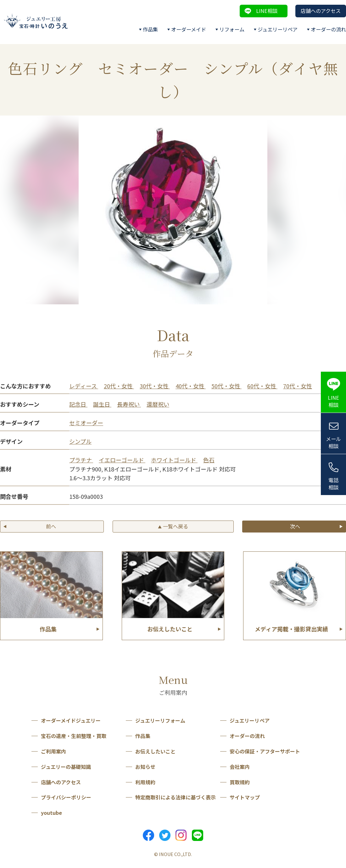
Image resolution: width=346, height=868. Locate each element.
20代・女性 (119, 386)
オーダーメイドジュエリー (71, 720)
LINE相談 (267, 11)
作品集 (150, 29)
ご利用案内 (53, 751)
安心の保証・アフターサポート (265, 751)
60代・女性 (262, 386)
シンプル (80, 441)
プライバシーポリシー (66, 797)
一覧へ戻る (173, 526)
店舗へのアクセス (321, 11)
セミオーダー (86, 423)
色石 (209, 460)
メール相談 (333, 442)
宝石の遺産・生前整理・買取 (74, 736)
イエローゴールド (122, 460)
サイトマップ (245, 797)
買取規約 (240, 782)
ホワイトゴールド (174, 460)
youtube (51, 813)
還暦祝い (158, 404)
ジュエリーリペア (278, 29)
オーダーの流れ (328, 29)
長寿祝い (129, 404)
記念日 (78, 404)
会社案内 (240, 767)
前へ (51, 526)
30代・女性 (155, 386)
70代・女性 (298, 386)
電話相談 (333, 484)
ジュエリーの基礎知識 (66, 767)
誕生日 (102, 404)
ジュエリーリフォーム (160, 720)
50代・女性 (226, 386)
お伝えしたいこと (155, 751)
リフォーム (232, 29)
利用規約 (145, 782)
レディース (84, 386)
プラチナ (81, 460)
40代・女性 (191, 386)
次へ (295, 526)
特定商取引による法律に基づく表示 (176, 797)
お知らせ (145, 767)
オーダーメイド (189, 29)
